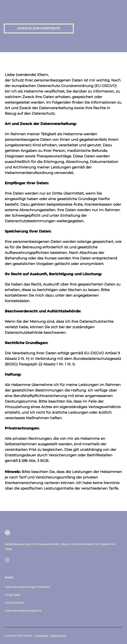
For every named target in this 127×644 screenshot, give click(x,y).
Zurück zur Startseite (39, 28)
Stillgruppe (12, 595)
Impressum (42, 636)
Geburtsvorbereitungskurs (23, 611)
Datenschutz (58, 636)
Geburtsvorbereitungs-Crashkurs (27, 587)
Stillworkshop (14, 603)
